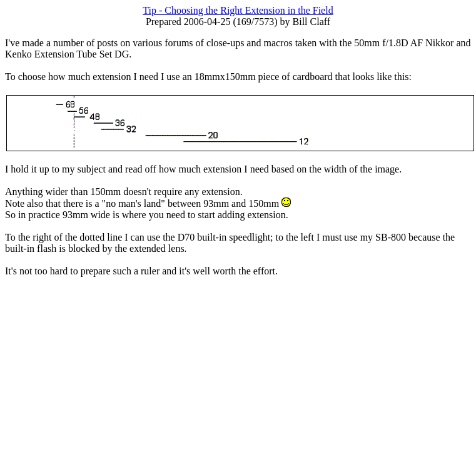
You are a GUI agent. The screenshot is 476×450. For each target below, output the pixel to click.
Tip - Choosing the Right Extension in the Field (238, 10)
